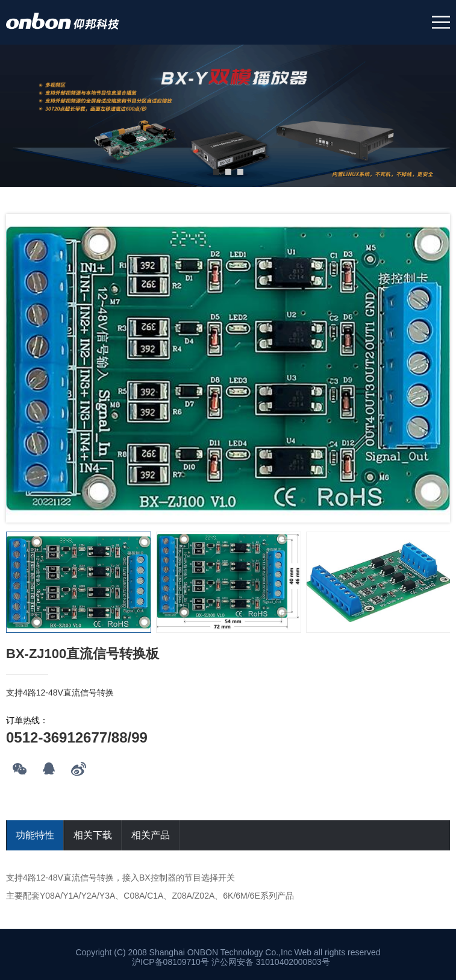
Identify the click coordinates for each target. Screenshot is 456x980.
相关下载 (93, 835)
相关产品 (151, 835)
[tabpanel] (228, 116)
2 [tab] (228, 172)
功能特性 (35, 835)
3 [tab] (240, 172)
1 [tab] (216, 172)
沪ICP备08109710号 (170, 962)
